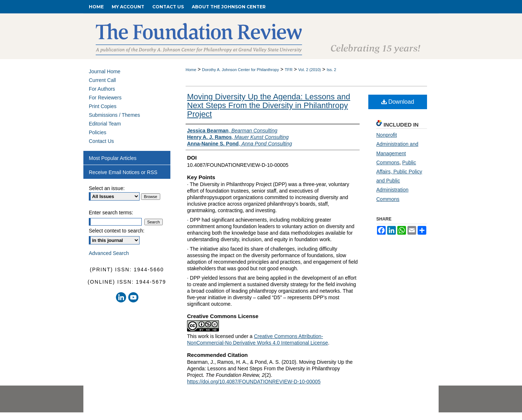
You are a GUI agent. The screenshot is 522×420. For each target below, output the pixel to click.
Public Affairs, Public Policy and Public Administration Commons (399, 181)
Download (398, 102)
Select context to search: (117, 231)
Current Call (102, 80)
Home (191, 70)
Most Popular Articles (113, 158)
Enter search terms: (111, 213)
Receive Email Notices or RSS (123, 172)
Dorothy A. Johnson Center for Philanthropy (240, 70)
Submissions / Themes (114, 115)
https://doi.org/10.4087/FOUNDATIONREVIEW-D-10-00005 (254, 382)
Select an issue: (107, 188)
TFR (288, 70)
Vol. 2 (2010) (310, 70)
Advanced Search (109, 253)
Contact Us (101, 141)
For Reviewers (105, 98)
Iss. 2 (331, 70)
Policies (98, 132)
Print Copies (103, 106)
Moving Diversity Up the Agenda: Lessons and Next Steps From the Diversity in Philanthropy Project (269, 105)
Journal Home (105, 71)
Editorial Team (105, 124)
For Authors (102, 89)
